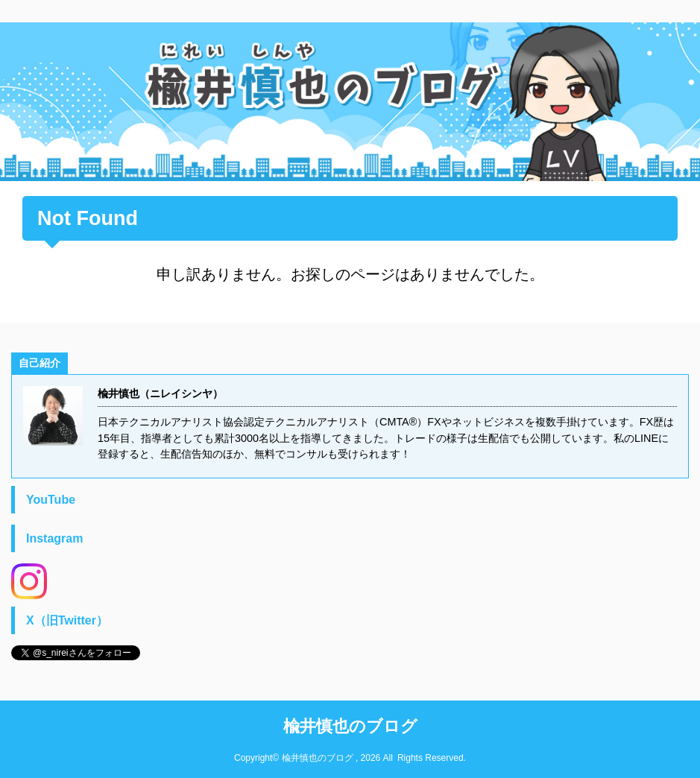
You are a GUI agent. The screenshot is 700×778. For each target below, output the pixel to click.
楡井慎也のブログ (350, 726)
